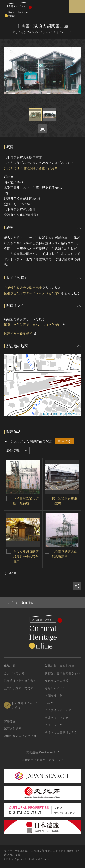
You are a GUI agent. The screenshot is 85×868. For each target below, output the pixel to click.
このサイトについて (58, 710)
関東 (42, 168)
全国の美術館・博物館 (19, 688)
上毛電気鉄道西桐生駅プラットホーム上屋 (64, 556)
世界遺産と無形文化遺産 (20, 681)
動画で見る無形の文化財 (20, 736)
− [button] (10, 367)
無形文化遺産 (13, 728)
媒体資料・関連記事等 (60, 666)
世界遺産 (10, 721)
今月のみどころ (55, 688)
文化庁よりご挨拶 (57, 681)
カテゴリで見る (14, 673)
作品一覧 (10, 666)
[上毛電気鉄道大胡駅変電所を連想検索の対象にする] (47, 499)
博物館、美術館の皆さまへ (63, 673)
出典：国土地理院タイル (66, 414)
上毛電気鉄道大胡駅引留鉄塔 (26, 554)
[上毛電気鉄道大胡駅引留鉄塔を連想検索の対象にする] (9, 551)
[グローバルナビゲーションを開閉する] (77, 6)
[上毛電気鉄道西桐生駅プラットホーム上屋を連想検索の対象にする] (47, 551)
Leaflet (47, 414)
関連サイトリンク (57, 718)
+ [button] (10, 360)
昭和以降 (29, 168)
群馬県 (53, 168)
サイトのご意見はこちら (61, 732)
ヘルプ (49, 703)
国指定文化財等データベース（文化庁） (32, 293)
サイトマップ (54, 725)
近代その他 (12, 168)
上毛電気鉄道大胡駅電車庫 (23, 288)
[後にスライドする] (75, 573)
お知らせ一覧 (54, 695)
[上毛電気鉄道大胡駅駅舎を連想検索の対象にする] (9, 498)
